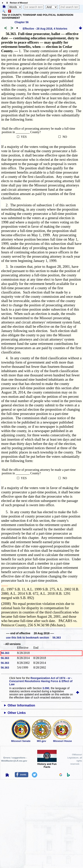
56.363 (5, 653)
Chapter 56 (22, 22)
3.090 (46, 688)
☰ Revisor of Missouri (16, 3)
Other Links (17, 713)
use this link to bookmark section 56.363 (33, 638)
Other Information (21, 705)
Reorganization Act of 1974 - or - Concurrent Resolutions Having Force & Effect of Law (41, 681)
